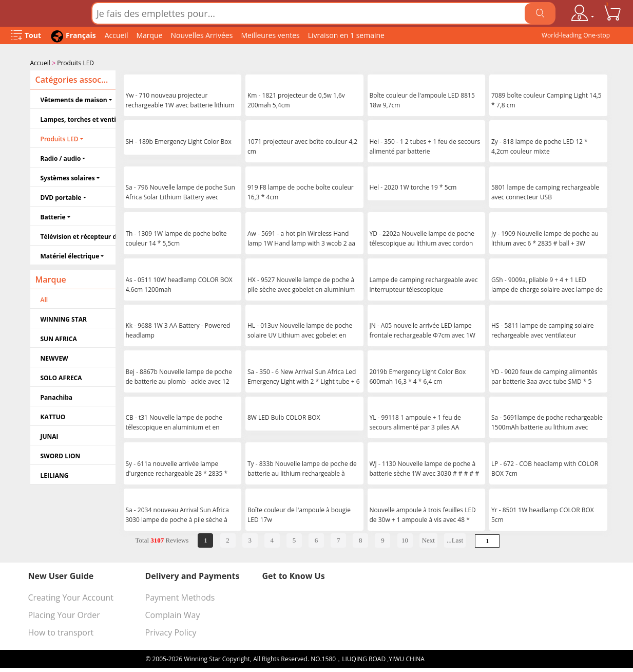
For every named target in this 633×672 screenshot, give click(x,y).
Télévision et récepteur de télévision (78, 236)
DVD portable (61, 197)
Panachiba (56, 396)
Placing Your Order (64, 614)
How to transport (61, 631)
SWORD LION (61, 455)
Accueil (117, 35)
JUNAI (50, 435)
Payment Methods (180, 596)
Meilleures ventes (270, 35)
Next (428, 539)
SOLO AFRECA (61, 377)
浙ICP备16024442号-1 (457, 658)
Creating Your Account (71, 596)
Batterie (53, 216)
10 (405, 539)
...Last (455, 539)
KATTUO (53, 416)
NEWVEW (54, 357)
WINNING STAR (64, 318)
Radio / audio (61, 157)
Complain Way (173, 614)
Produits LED (75, 63)
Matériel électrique (70, 255)
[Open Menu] (26, 36)
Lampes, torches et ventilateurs (78, 118)
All (44, 299)
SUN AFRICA (59, 338)
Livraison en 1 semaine (346, 35)
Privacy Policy (171, 631)
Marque (149, 35)
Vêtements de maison (74, 99)
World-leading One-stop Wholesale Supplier (576, 38)
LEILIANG (55, 474)
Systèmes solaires (68, 177)
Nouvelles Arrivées (202, 35)
